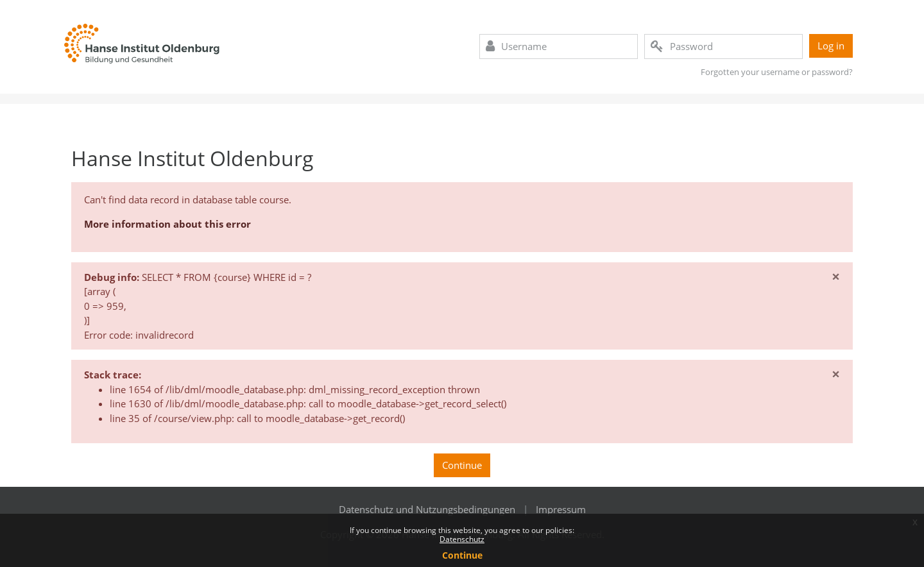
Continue (462, 465)
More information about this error (167, 224)
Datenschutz (462, 539)
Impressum (561, 509)
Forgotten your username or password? (777, 72)
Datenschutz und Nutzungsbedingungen (427, 509)
